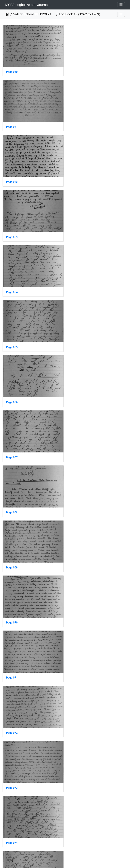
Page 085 (77, 722)
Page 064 (12, 179)
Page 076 (12, 505)
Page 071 (77, 342)
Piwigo (72, 861)
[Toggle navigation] (121, 5)
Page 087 (77, 776)
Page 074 (12, 451)
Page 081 (77, 613)
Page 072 (12, 396)
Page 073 (77, 396)
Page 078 (12, 559)
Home (7, 14)
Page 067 (77, 234)
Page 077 (77, 505)
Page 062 (12, 125)
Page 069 (77, 288)
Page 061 (77, 71)
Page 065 (77, 179)
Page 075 (77, 451)
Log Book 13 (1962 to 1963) (80, 14)
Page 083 (77, 668)
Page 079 (77, 559)
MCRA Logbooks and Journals (28, 5)
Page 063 (77, 125)
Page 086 (12, 776)
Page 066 (12, 234)
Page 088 (12, 830)
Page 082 (12, 668)
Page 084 (12, 722)
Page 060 (12, 71)
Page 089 (77, 830)
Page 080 (12, 613)
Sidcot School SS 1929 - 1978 (34, 14)
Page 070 (12, 342)
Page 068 (12, 288)
